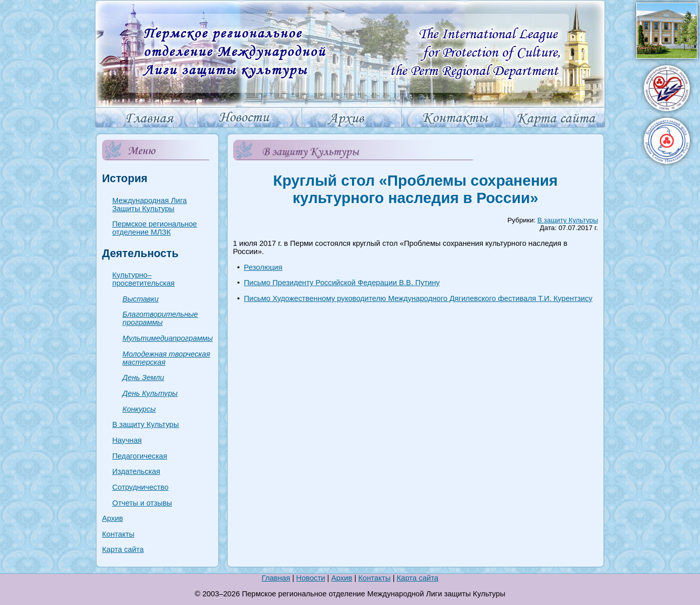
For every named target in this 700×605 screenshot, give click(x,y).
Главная (276, 578)
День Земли (143, 377)
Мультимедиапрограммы (168, 338)
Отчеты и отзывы (142, 503)
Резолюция (263, 267)
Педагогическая (140, 456)
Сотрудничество (140, 487)
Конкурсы (139, 409)
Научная (127, 440)
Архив (112, 518)
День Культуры (150, 393)
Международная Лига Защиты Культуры (149, 205)
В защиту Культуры (146, 424)
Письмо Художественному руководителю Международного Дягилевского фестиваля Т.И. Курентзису (418, 298)
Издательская (136, 471)
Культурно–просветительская (143, 279)
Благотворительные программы (160, 318)
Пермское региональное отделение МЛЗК (155, 228)
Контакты (118, 534)
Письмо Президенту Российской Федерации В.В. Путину (342, 283)
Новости (311, 578)
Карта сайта (123, 549)
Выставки (141, 299)
